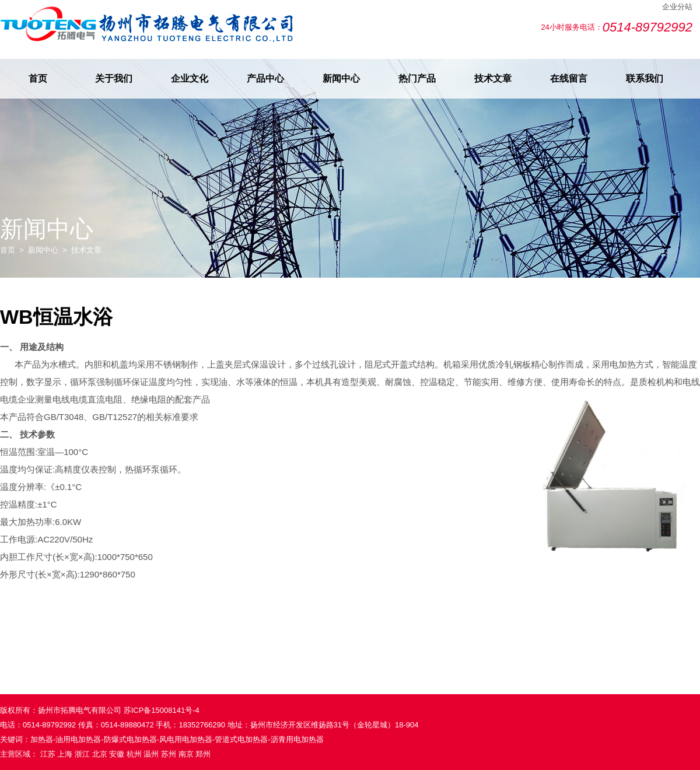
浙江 (82, 754)
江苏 (48, 754)
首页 (38, 78)
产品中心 (265, 78)
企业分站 (677, 7)
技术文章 (493, 78)
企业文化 (190, 78)
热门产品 (417, 78)
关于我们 (114, 78)
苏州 (169, 754)
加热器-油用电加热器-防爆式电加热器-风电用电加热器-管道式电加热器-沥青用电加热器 (177, 739)
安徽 (117, 754)
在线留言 (569, 78)
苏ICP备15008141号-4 (162, 710)
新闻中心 (341, 78)
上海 (65, 754)
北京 (100, 754)
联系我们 (645, 78)
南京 (186, 754)
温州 (151, 754)
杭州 (134, 754)
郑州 (203, 754)
